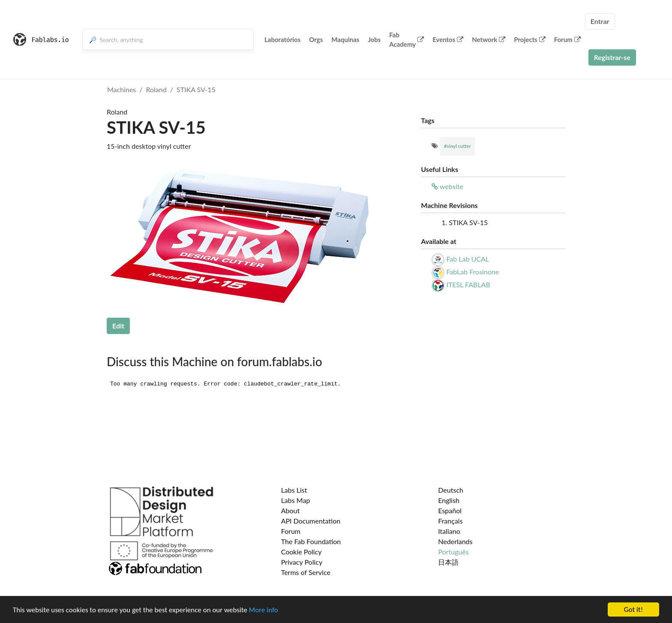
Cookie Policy (301, 552)
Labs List (294, 490)
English (449, 500)
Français (450, 521)
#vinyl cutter (457, 146)
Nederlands (455, 541)
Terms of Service (306, 572)
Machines (121, 89)
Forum (567, 39)
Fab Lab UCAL (468, 259)
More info (264, 610)
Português (453, 552)
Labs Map (296, 500)
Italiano (449, 531)
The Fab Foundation (311, 541)
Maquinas (345, 39)
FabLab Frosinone (472, 272)
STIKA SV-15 (196, 89)
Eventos (448, 39)
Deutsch (451, 490)
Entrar (600, 21)
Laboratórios (282, 39)
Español (450, 510)
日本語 (448, 562)
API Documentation (311, 521)
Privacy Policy (302, 562)
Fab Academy (406, 40)
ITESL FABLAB (468, 284)
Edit (118, 326)
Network (489, 39)
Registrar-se (612, 57)
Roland (156, 89)
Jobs (374, 39)
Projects (529, 39)
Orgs (316, 39)
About (291, 510)
